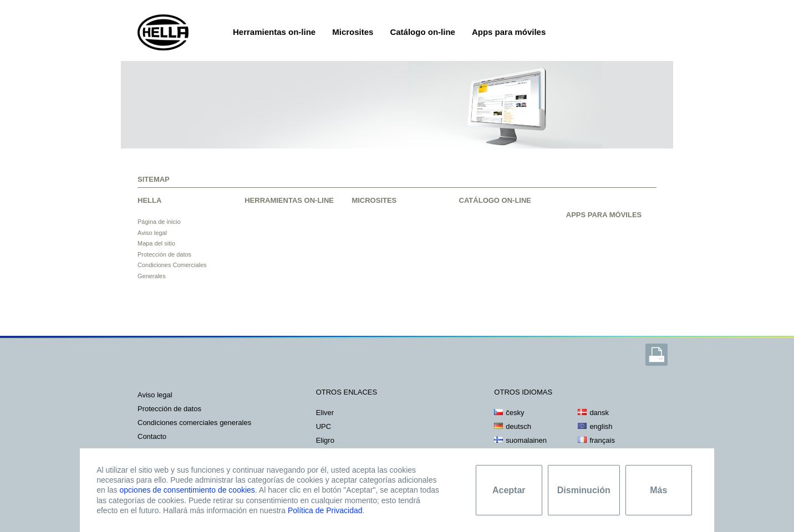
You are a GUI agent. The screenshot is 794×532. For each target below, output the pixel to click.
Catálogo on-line (423, 32)
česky (515, 413)
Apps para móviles (509, 32)
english (601, 426)
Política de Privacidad (325, 510)
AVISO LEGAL (155, 395)
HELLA (149, 200)
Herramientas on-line (274, 32)
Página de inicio (159, 222)
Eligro (325, 440)
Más (658, 490)
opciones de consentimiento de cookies (187, 490)
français (602, 440)
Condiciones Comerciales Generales (194, 423)
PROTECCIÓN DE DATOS (169, 409)
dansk (599, 413)
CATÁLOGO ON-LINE (495, 200)
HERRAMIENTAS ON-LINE (289, 200)
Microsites (353, 32)
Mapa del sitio (156, 243)
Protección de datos (164, 254)
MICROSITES (374, 200)
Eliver (325, 413)
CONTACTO (152, 436)
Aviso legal (152, 233)
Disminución (584, 490)
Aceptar (509, 490)
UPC (324, 426)
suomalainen (526, 440)
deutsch (518, 426)
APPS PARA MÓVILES (604, 215)
